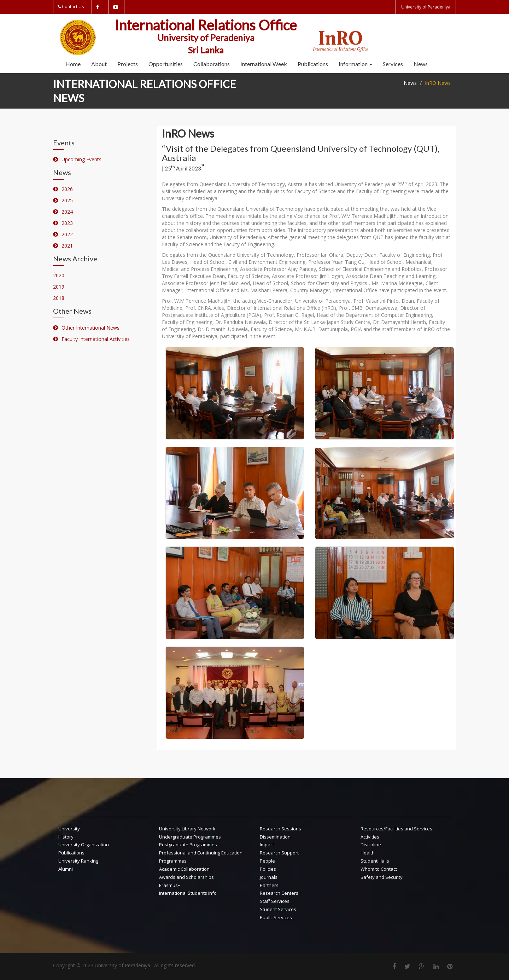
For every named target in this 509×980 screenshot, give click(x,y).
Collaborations (212, 64)
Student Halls (375, 861)
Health (368, 853)
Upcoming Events (81, 159)
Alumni (66, 869)
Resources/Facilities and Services (396, 829)
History (66, 837)
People (267, 861)
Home (73, 64)
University (69, 829)
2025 (67, 200)
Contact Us (73, 7)
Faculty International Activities (96, 339)
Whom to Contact (379, 869)
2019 (59, 287)
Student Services (278, 909)
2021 (67, 246)
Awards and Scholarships (186, 877)
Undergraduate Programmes (190, 837)
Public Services (276, 917)
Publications (313, 64)
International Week (264, 64)
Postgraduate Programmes (188, 845)
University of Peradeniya (426, 7)
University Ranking (78, 861)
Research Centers (279, 893)
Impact (267, 845)
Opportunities (166, 64)
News (421, 64)
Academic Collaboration (184, 869)
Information (355, 64)
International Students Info (188, 893)
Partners (269, 885)
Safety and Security (382, 877)
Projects (128, 64)
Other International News (90, 328)
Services (393, 64)
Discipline (371, 845)
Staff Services (275, 901)
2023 (67, 223)
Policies (268, 869)
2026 (67, 189)
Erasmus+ (170, 885)
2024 (67, 212)
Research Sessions (280, 829)
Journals (269, 877)
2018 (59, 298)
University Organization (84, 845)
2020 (59, 275)
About (99, 64)
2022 (67, 234)
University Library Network (187, 829)
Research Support (279, 853)
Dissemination (275, 837)
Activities (370, 837)
